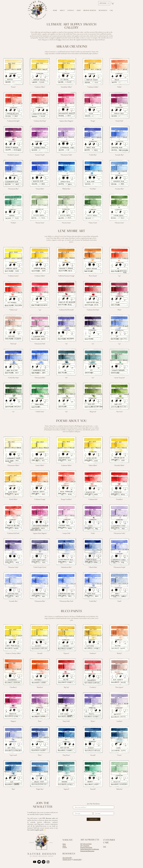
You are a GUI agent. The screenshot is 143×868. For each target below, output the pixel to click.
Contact (65, 847)
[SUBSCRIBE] (94, 819)
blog (60, 40)
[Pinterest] (44, 862)
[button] (113, 3)
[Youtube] (35, 862)
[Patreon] (39, 862)
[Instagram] (48, 862)
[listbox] (104, 3)
